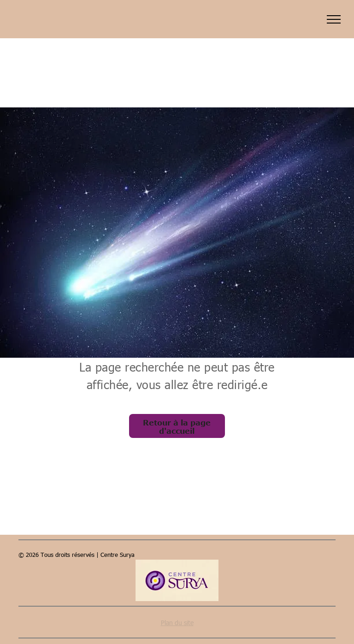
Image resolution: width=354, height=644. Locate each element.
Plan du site (177, 623)
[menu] (334, 19)
